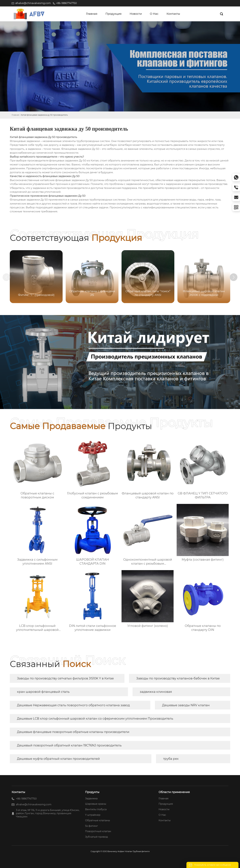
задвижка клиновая (156, 692)
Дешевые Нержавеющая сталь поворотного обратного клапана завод (73, 705)
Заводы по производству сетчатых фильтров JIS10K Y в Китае (65, 678)
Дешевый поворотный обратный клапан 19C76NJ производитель (69, 745)
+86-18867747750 (66, 3)
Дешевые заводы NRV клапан (186, 705)
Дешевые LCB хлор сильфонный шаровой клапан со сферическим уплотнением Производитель (95, 719)
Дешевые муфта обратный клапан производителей (58, 759)
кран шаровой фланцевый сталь (43, 692)
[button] (234, 277)
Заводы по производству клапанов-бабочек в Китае (178, 678)
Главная (15, 115)
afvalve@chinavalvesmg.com (33, 3)
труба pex (171, 759)
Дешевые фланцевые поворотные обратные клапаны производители (73, 732)
